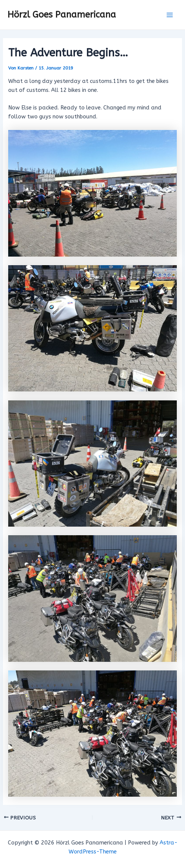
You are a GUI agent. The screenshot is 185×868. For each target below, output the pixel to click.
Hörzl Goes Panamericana (62, 15)
